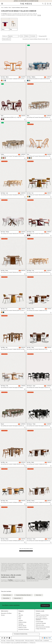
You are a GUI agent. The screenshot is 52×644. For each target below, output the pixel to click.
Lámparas (21, 621)
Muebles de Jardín (22, 628)
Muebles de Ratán (22, 622)
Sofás (20, 619)
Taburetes (21, 615)
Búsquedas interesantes (24, 629)
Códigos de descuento (41, 629)
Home (2, 8)
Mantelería (21, 624)
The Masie (10, 580)
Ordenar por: (5, 36)
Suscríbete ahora (45, 606)
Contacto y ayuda (40, 611)
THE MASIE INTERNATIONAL (20, 634)
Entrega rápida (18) (43, 36)
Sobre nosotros (5, 611)
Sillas (19, 613)
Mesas (20, 617)
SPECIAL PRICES (22, 626)
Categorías (21, 611)
